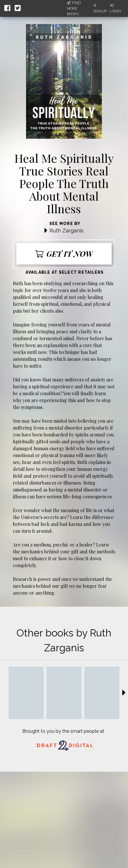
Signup (100, 8)
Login (115, 8)
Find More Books (74, 8)
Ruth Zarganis (66, 231)
